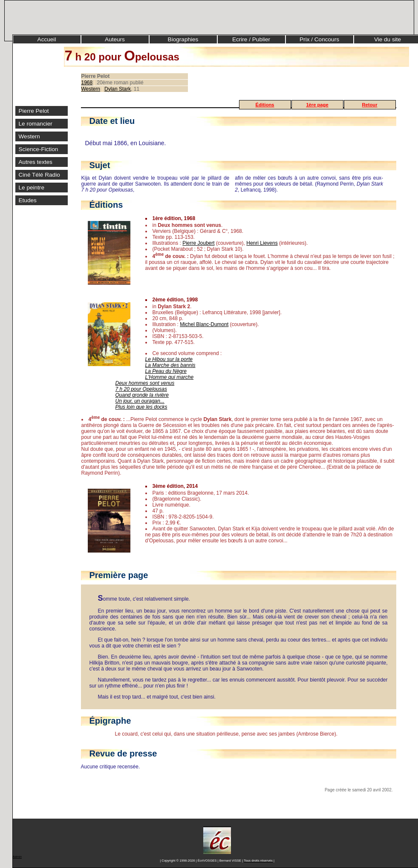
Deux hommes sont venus (145, 383)
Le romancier (36, 124)
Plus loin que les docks (141, 407)
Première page (119, 575)
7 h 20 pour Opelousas (141, 389)
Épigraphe (110, 721)
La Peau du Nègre (166, 371)
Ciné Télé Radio (39, 175)
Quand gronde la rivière (142, 395)
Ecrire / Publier (251, 39)
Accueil (47, 39)
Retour (369, 105)
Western (29, 136)
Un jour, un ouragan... (140, 401)
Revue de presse (123, 753)
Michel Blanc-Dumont (204, 324)
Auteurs (115, 39)
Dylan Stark (118, 89)
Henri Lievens (262, 243)
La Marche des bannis (170, 365)
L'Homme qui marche (170, 377)
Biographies (183, 39)
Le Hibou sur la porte (169, 359)
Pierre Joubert (198, 243)
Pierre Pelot (34, 111)
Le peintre (32, 188)
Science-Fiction (39, 149)
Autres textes (36, 162)
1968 (87, 83)
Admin (17, 857)
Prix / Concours (319, 39)
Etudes (28, 200)
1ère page (317, 105)
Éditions (265, 105)
